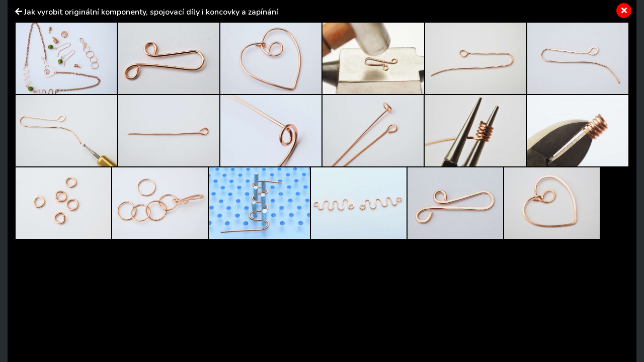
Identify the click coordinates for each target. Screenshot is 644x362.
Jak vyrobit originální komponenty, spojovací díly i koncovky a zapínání (151, 12)
